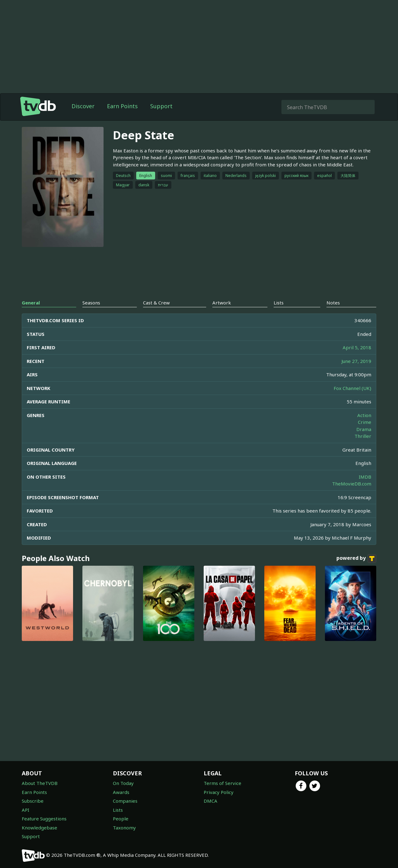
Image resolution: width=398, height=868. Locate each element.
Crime (365, 422)
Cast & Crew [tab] (156, 303)
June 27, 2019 (356, 361)
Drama (364, 429)
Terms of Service (222, 783)
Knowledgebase (39, 828)
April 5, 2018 (357, 347)
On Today (123, 783)
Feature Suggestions (44, 819)
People (121, 819)
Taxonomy (124, 828)
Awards (121, 792)
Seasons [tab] (91, 303)
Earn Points (122, 106)
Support (161, 106)
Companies (125, 801)
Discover (83, 106)
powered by (356, 559)
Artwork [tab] (222, 303)
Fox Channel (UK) (352, 388)
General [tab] (31, 303)
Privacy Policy (219, 792)
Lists (118, 810)
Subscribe (33, 801)
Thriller (363, 436)
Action (364, 415)
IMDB (365, 477)
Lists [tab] (279, 303)
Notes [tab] (333, 303)
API (25, 810)
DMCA (211, 801)
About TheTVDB (40, 783)
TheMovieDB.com (352, 484)
